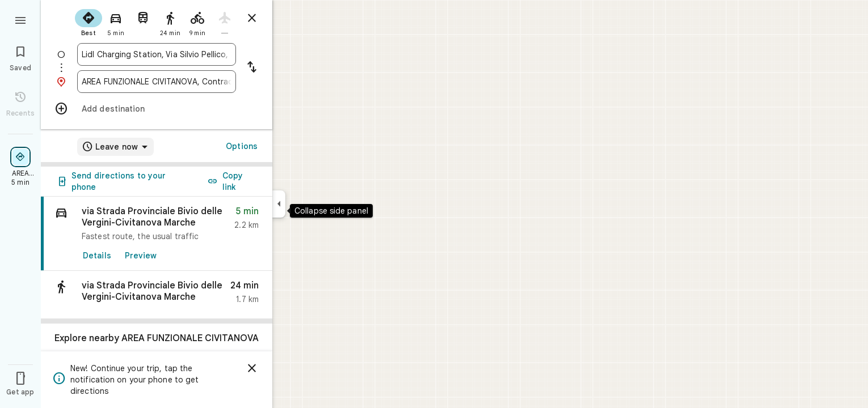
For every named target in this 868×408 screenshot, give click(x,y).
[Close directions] (252, 18)
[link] (157, 234)
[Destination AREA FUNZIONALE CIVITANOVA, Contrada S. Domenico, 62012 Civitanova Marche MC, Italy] (157, 82)
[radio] (89, 22)
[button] (157, 295)
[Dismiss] (252, 368)
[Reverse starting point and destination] (252, 68)
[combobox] (157, 54)
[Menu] (20, 19)
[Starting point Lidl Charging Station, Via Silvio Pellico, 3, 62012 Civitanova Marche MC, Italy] (157, 54)
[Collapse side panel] (279, 204)
